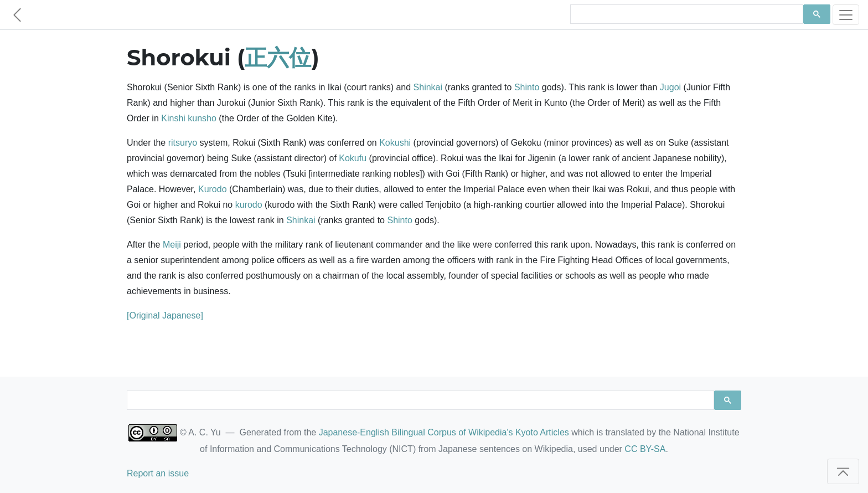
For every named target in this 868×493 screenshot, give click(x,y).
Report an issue (158, 473)
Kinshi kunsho (189, 118)
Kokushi (395, 143)
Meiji (172, 245)
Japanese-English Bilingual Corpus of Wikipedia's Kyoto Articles (444, 432)
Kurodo (213, 189)
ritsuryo (183, 143)
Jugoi (670, 87)
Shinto (527, 87)
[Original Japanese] (165, 315)
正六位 (278, 57)
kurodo (249, 205)
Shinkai (428, 87)
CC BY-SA (645, 449)
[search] (686, 14)
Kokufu (353, 158)
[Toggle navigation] (846, 15)
